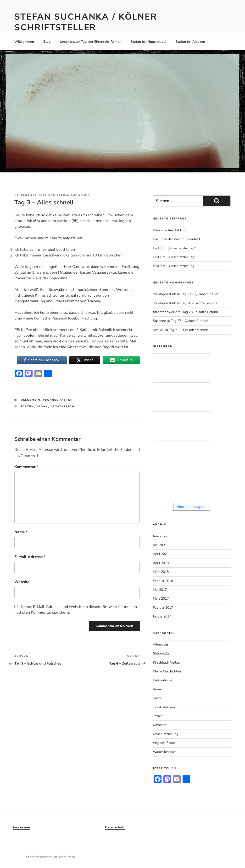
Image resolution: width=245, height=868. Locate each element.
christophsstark (164, 294)
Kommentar (26, 467)
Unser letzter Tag (166, 734)
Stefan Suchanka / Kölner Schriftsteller (86, 22)
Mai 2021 (160, 545)
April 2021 (161, 554)
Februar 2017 (163, 608)
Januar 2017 (162, 616)
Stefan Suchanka (73, 195)
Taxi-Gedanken (164, 707)
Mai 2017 (160, 590)
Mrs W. (158, 330)
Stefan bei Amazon (190, 42)
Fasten (28, 407)
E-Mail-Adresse (30, 557)
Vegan (42, 407)
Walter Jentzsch (165, 752)
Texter (157, 716)
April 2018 (161, 563)
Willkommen (24, 42)
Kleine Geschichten (167, 671)
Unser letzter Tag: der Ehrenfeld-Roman (91, 42)
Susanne (159, 321)
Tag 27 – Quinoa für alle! (199, 294)
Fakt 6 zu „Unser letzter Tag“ (174, 257)
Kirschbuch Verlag (166, 663)
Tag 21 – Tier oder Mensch (189, 330)
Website (22, 582)
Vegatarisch (63, 407)
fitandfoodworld (165, 312)
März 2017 (161, 599)
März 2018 (161, 572)
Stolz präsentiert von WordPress (50, 857)
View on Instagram (192, 507)
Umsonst (160, 725)
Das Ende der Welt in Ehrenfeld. (177, 239)
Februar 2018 (163, 581)
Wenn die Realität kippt (170, 230)
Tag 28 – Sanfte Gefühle (199, 303)
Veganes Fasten (58, 400)
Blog (47, 42)
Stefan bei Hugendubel (148, 42)
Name (21, 532)
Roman (158, 689)
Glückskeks (161, 653)
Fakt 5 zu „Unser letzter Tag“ (174, 266)
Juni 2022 (160, 536)
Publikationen (163, 680)
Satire (157, 698)
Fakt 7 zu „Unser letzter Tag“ (174, 248)
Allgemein (31, 400)
